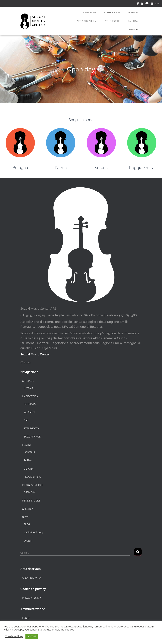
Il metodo (30, 404)
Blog (27, 524)
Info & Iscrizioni (86, 21)
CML (26, 420)
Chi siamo (90, 13)
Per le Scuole (112, 21)
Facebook (138, 4)
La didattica (112, 13)
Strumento (31, 429)
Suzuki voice (32, 437)
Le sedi (133, 13)
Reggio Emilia (142, 168)
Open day (30, 492)
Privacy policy (32, 598)
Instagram (142, 4)
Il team (28, 388)
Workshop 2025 (34, 533)
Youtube (147, 4)
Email (157, 4)
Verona (101, 168)
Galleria (133, 21)
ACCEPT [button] (32, 636)
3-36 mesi (29, 412)
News (133, 30)
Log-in (26, 618)
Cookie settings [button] (14, 636)
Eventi (28, 541)
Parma (61, 168)
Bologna (20, 168)
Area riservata (32, 578)
